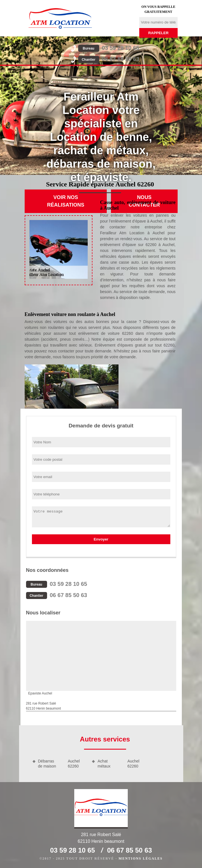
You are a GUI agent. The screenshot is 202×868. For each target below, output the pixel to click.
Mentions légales (141, 858)
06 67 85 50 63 (109, 59)
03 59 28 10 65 (109, 48)
